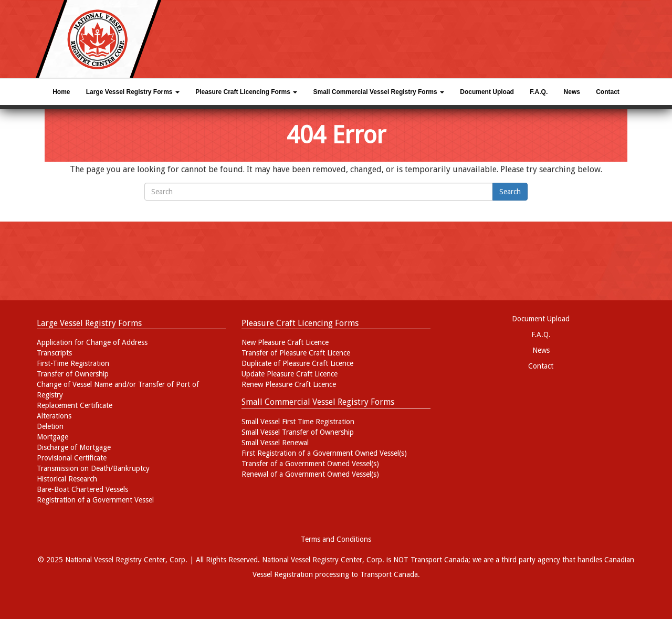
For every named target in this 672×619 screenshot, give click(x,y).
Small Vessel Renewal (275, 443)
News (572, 92)
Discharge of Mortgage (74, 447)
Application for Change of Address (92, 342)
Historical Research (67, 479)
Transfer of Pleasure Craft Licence (296, 353)
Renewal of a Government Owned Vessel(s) (310, 474)
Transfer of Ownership (73, 374)
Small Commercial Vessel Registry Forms (379, 92)
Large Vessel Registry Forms (133, 92)
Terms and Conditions (336, 539)
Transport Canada (389, 574)
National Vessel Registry (300, 560)
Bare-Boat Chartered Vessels (82, 489)
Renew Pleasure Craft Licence (289, 384)
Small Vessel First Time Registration (298, 422)
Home (61, 92)
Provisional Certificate (72, 458)
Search (510, 192)
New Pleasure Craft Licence (285, 342)
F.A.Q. (539, 92)
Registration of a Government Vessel (95, 500)
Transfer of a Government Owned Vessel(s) (310, 464)
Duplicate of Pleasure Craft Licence (297, 363)
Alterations (54, 416)
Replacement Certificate (75, 405)
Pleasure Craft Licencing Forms (246, 92)
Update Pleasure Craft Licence (290, 374)
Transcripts (54, 353)
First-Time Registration (73, 363)
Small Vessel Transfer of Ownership (298, 432)
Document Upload (487, 92)
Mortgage (52, 437)
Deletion (50, 426)
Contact (608, 92)
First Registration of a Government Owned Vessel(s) (324, 453)
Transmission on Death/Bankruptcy (93, 468)
